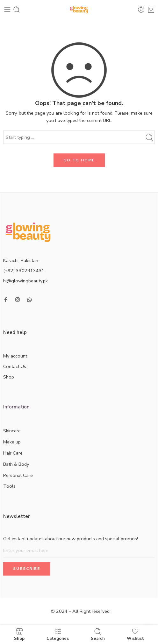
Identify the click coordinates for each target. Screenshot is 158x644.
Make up (18, 442)
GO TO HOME (79, 160)
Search (98, 634)
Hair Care (18, 453)
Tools (9, 486)
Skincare (18, 431)
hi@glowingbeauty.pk (25, 281)
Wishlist (135, 634)
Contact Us (15, 366)
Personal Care (24, 475)
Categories (58, 634)
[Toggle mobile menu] (7, 10)
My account (15, 356)
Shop (9, 377)
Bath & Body (22, 464)
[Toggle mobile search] (17, 10)
